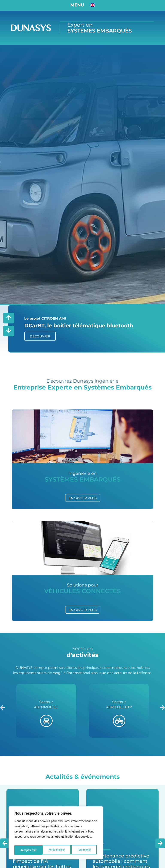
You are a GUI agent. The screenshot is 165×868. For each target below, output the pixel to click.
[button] (3, 707)
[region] (56, 834)
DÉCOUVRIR (40, 335)
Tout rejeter (56, 850)
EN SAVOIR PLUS (83, 497)
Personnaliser (28, 850)
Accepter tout (84, 850)
